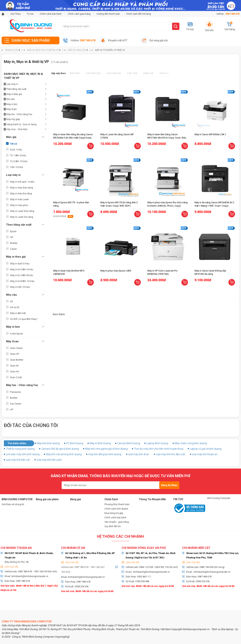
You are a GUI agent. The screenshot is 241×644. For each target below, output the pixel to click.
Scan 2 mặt (16, 377)
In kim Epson (17, 334)
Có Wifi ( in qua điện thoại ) (24, 319)
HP (12, 237)
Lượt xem (132, 73)
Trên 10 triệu (17, 167)
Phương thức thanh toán (117, 504)
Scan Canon (16, 348)
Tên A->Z (164, 73)
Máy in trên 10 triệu (20, 287)
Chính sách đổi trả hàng (138, 14)
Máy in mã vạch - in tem (22, 182)
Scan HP (15, 354)
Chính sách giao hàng (79, 14)
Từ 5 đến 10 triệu (19, 161)
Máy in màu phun (19, 205)
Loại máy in (11, 84)
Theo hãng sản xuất (15, 89)
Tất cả (13, 144)
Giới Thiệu (16, 14)
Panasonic (16, 392)
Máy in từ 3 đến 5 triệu (22, 269)
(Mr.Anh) (66, 572)
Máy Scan (10, 109)
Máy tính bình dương (48, 443)
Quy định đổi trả (112, 526)
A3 (11, 301)
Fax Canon (16, 404)
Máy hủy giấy (12, 119)
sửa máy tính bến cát (18, 460)
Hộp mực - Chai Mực (16, 129)
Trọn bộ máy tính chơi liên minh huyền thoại (159, 449)
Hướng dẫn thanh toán (108, 14)
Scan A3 (14, 366)
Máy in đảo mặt (18, 313)
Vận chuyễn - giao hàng (117, 522)
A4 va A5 (15, 307)
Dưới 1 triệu (16, 150)
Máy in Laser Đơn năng (22, 211)
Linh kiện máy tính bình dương (23, 454)
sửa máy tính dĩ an (139, 454)
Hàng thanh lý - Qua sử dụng (20, 124)
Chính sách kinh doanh (116, 509)
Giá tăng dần (93, 73)
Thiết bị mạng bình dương (20, 449)
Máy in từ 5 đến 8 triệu (22, 275)
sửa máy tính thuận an (205, 454)
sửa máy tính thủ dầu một (171, 454)
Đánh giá (148, 73)
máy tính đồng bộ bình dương (105, 454)
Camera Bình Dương (129, 443)
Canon (13, 249)
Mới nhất (75, 73)
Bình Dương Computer (219, 498)
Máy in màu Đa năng (21, 193)
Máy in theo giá (13, 94)
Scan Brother (17, 360)
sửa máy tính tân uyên (49, 460)
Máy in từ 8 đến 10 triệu (22, 281)
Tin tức (30, 14)
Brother (14, 243)
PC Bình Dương (75, 443)
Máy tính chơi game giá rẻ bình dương (106, 449)
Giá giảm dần (114, 73)
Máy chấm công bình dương (191, 443)
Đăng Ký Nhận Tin (169, 486)
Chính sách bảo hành (51, 14)
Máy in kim (11, 104)
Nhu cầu (9, 99)
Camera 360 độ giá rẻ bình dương (60, 449)
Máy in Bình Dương (100, 443)
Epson (13, 231)
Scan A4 (14, 371)
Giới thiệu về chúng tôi (13, 504)
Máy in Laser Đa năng (22, 217)
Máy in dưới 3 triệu (20, 264)
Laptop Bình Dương (157, 443)
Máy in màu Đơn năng (21, 188)
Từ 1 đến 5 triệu (18, 155)
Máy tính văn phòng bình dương (64, 454)
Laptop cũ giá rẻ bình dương (206, 449)
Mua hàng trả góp (114, 513)
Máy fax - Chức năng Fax (18, 114)
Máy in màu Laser (19, 199)
